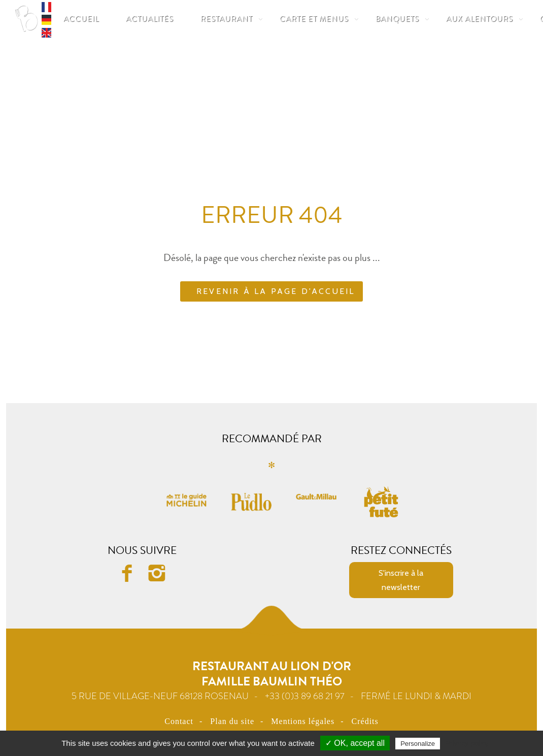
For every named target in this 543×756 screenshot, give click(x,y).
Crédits (365, 721)
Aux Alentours (480, 19)
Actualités (150, 19)
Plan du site (232, 721)
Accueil (81, 19)
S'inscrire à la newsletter (401, 580)
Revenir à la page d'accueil (276, 291)
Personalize (418, 744)
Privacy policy (467, 743)
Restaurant (227, 19)
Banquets (397, 19)
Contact (179, 721)
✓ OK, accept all (355, 743)
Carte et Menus (314, 19)
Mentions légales (303, 721)
